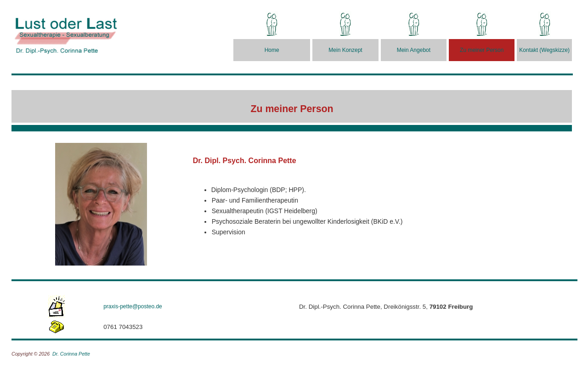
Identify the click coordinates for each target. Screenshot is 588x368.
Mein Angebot (414, 50)
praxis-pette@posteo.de (133, 306)
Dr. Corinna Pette (71, 354)
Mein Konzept (345, 50)
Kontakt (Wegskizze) (544, 50)
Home (272, 50)
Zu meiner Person (482, 50)
